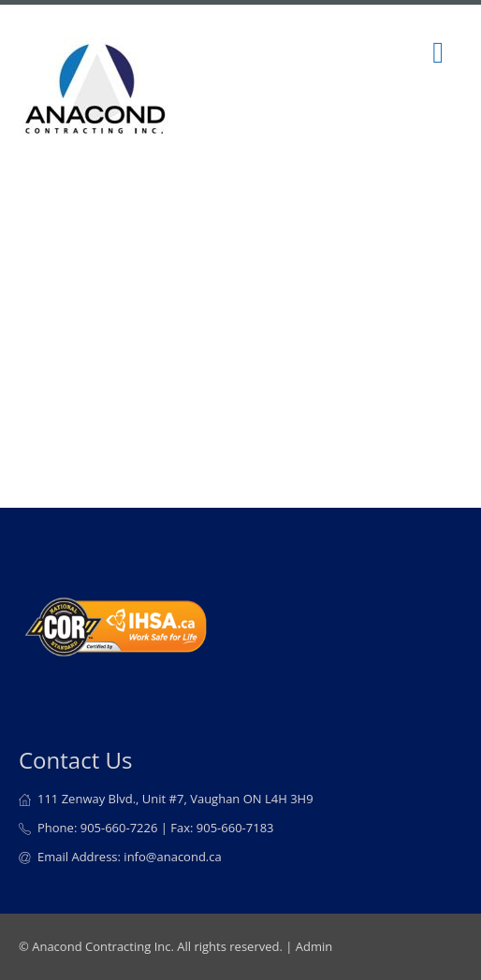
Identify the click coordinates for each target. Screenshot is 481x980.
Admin (314, 946)
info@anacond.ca (172, 857)
